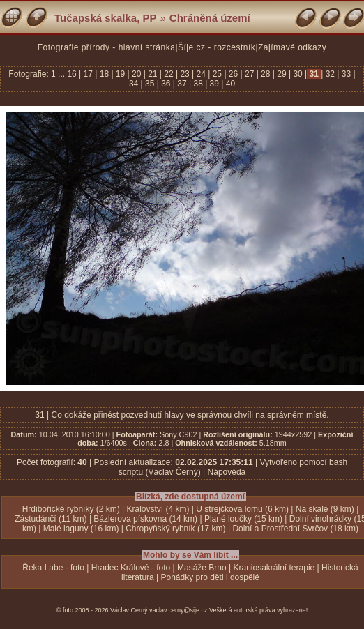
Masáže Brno (202, 568)
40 (229, 84)
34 (135, 84)
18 (104, 74)
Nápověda (227, 472)
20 (137, 74)
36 (166, 84)
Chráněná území (210, 18)
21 (153, 74)
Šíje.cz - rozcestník (217, 47)
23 (185, 74)
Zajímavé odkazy (292, 47)
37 (182, 84)
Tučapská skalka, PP (105, 18)
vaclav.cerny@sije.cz (179, 610)
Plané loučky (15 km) (243, 519)
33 (346, 74)
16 (73, 74)
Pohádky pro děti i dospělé (210, 577)
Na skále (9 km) (325, 509)
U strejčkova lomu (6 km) (242, 509)
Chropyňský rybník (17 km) (175, 529)
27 (250, 74)
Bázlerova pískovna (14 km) (145, 519)
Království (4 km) (158, 509)
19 (121, 74)
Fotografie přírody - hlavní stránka (107, 47)
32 (330, 74)
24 (201, 74)
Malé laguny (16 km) (81, 529)
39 (214, 84)
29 (282, 74)
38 (198, 84)
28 (266, 74)
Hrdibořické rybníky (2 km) (71, 509)
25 (217, 74)
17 (88, 74)
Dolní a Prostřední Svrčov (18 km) (295, 529)
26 (234, 74)
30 (298, 74)
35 (150, 84)
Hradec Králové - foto (131, 568)
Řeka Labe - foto (53, 568)
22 (169, 74)
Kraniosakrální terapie (274, 568)
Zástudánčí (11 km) (51, 519)
